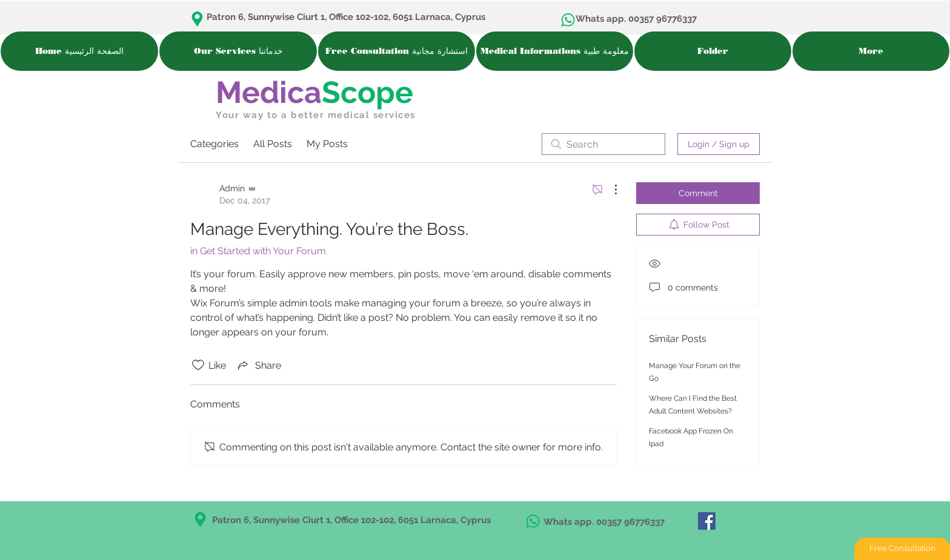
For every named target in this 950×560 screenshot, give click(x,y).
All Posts (273, 144)
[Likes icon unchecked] (198, 365)
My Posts (327, 144)
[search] (603, 144)
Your (228, 115)
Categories (214, 144)
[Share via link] (258, 365)
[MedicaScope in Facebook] (707, 521)
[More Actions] (610, 189)
